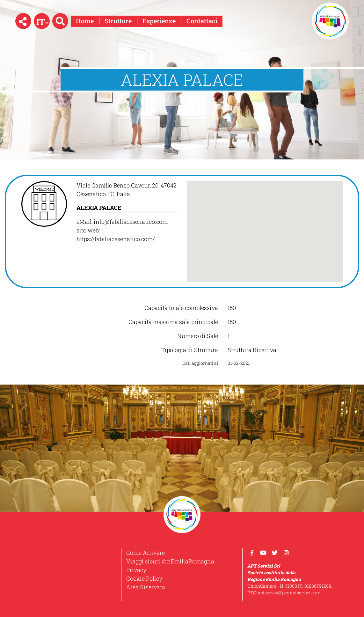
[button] (23, 21)
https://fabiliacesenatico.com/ (116, 239)
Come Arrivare (146, 553)
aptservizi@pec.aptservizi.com (289, 593)
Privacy (136, 570)
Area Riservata (146, 587)
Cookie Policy (144, 578)
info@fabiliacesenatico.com (131, 222)
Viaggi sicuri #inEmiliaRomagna (170, 561)
